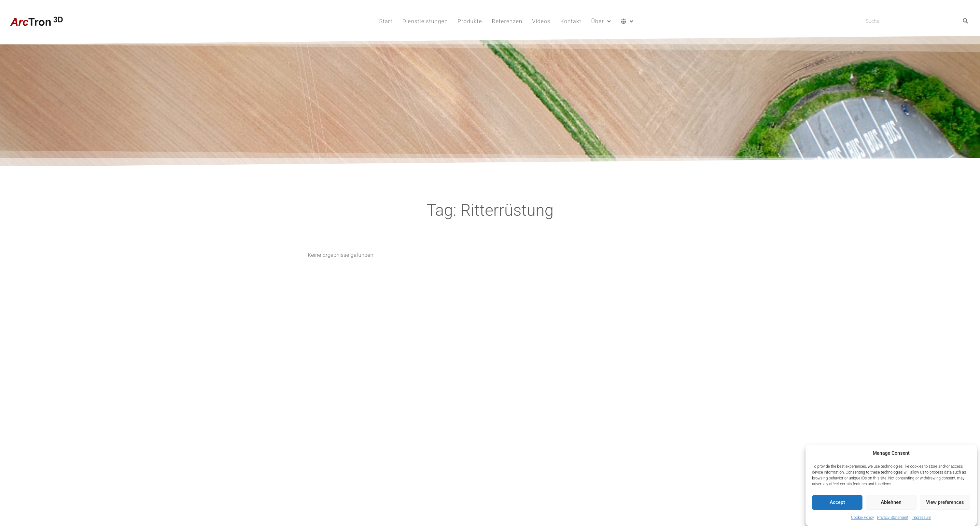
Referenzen (507, 21)
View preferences (945, 503)
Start (386, 21)
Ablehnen (891, 503)
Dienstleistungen (425, 21)
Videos (541, 21)
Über (601, 21)
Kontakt (571, 21)
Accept (837, 503)
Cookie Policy (862, 519)
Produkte (470, 21)
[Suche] (965, 21)
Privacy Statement (893, 519)
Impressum (921, 519)
